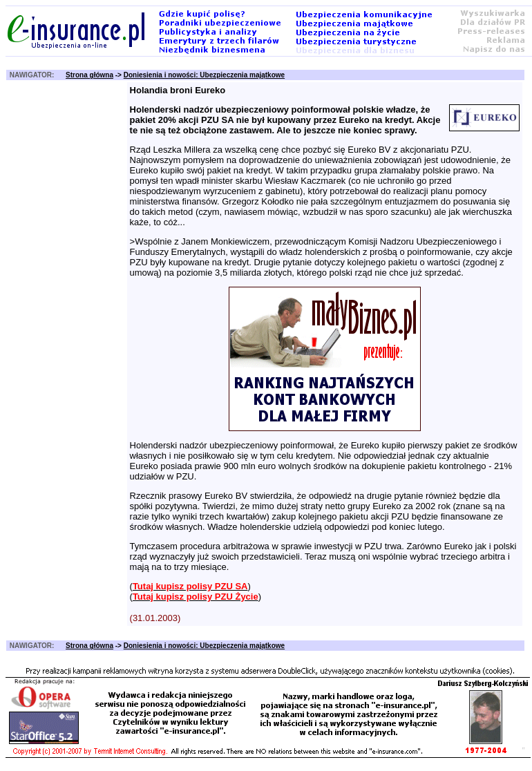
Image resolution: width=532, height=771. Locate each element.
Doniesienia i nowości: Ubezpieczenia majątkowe (204, 75)
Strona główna (89, 75)
